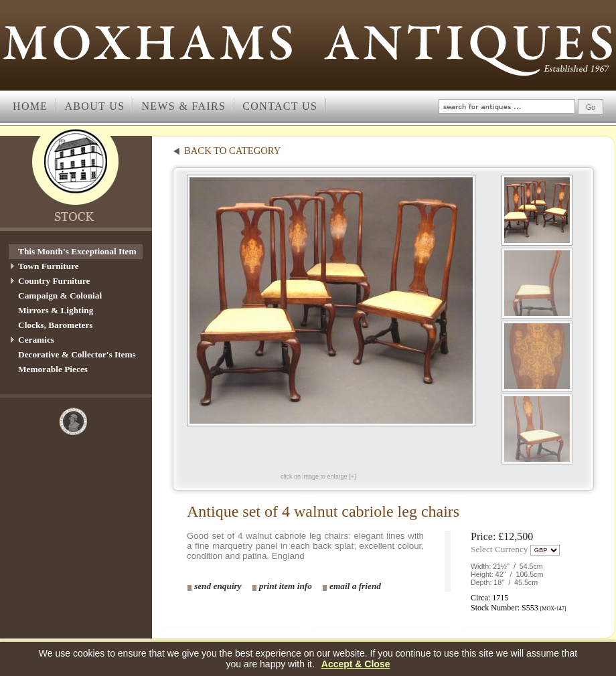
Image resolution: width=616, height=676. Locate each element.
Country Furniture (54, 281)
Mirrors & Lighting (56, 310)
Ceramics (36, 340)
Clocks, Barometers (56, 325)
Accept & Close (356, 664)
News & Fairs (183, 106)
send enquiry (218, 586)
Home (30, 106)
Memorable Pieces (53, 369)
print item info (286, 586)
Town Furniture (49, 266)
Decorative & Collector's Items (77, 354)
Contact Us (280, 106)
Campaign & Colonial (60, 295)
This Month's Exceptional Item (77, 251)
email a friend (355, 586)
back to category (232, 151)
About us (94, 106)
